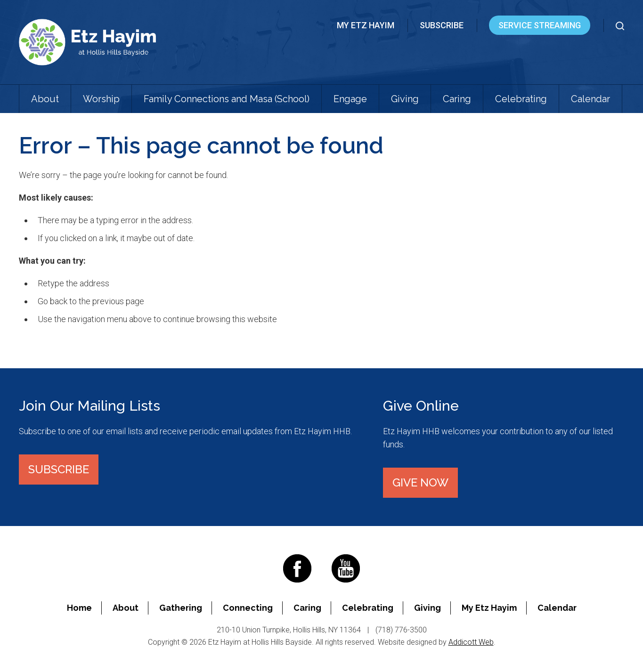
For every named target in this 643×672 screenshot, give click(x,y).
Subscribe (442, 25)
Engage (350, 99)
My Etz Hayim (366, 25)
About (45, 99)
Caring (457, 99)
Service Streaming (540, 25)
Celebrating (521, 99)
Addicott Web (471, 642)
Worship (101, 99)
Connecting (248, 608)
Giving (405, 99)
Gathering (181, 608)
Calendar (590, 99)
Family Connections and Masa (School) (227, 99)
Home (79, 608)
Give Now (420, 482)
